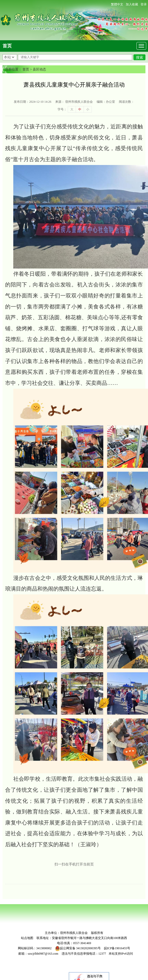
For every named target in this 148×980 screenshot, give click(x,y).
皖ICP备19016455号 (117, 948)
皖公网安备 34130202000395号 (78, 948)
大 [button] (72, 109)
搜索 (140, 58)
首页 (7, 46)
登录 (144, 4)
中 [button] (80, 109)
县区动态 (39, 69)
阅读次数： (127, 102)
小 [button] (88, 109)
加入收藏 (132, 4)
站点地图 (27, 938)
